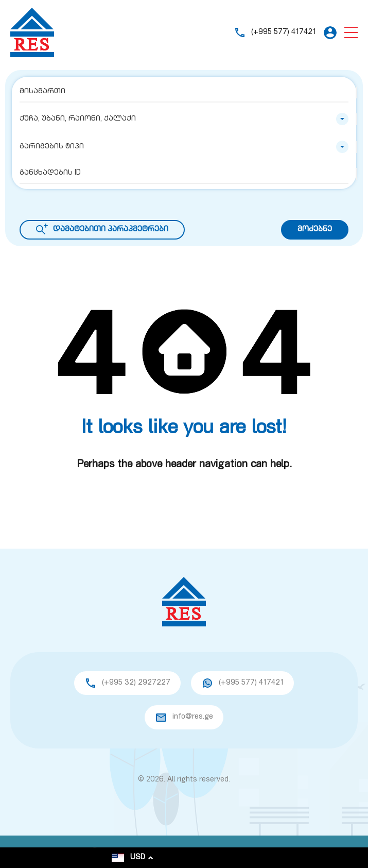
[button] (351, 33)
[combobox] (184, 119)
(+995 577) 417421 (284, 32)
